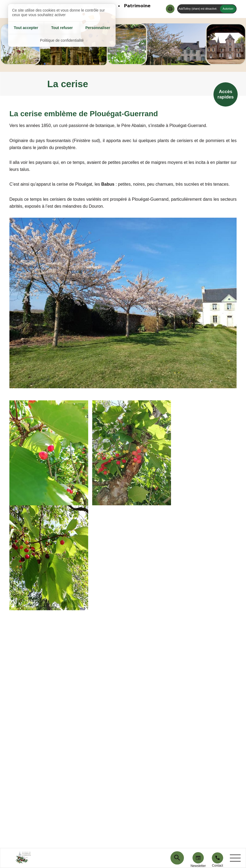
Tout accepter (26, 28)
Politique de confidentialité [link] (62, 40)
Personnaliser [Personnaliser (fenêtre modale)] (98, 28)
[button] (170, 9)
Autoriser (228, 9)
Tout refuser (62, 28)
